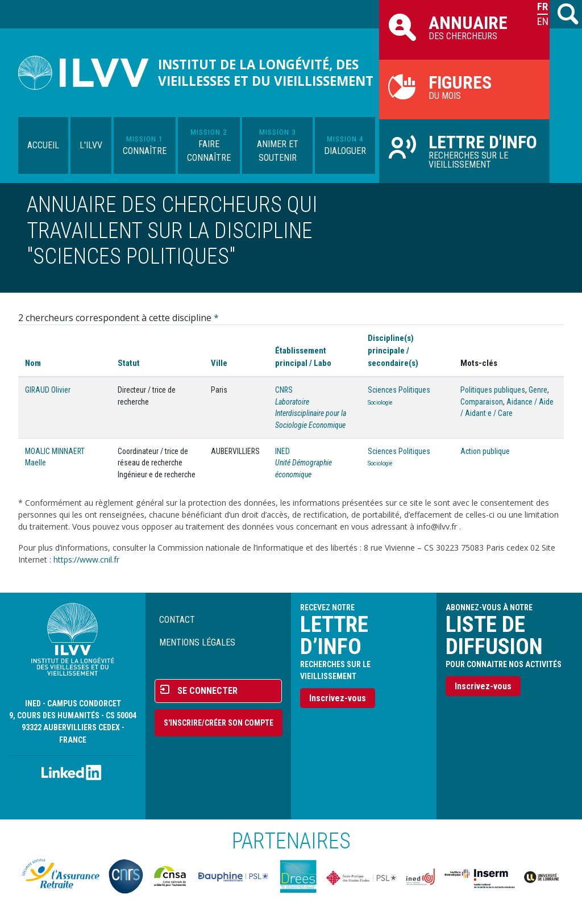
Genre (538, 390)
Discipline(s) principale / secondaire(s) (393, 351)
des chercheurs (464, 27)
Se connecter (207, 691)
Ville (219, 363)
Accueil (43, 145)
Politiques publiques (493, 390)
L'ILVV (91, 145)
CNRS (284, 390)
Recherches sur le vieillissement (464, 151)
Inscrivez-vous (338, 698)
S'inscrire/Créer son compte (219, 723)
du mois (464, 86)
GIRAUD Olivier (48, 390)
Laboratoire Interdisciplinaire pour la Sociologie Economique (311, 413)
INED (282, 451)
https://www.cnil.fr (86, 559)
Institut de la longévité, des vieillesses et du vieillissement (266, 73)
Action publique (485, 451)
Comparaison (482, 402)
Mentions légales (197, 642)
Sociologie (380, 403)
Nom (33, 363)
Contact (177, 620)
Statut (129, 363)
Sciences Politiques (399, 390)
